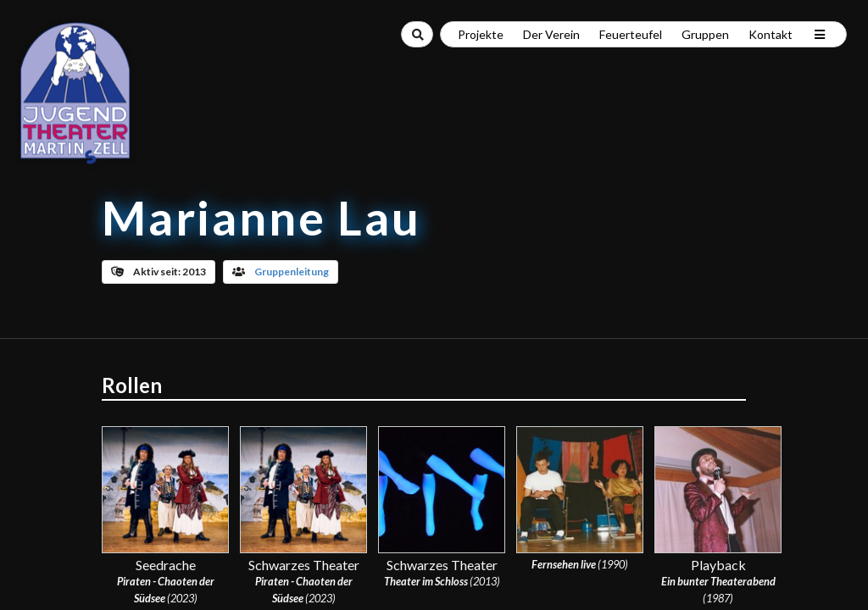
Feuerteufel (631, 34)
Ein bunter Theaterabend (718, 581)
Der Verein (551, 34)
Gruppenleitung (292, 272)
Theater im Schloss (426, 581)
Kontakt (771, 34)
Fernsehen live (564, 564)
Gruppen (705, 34)
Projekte (481, 34)
